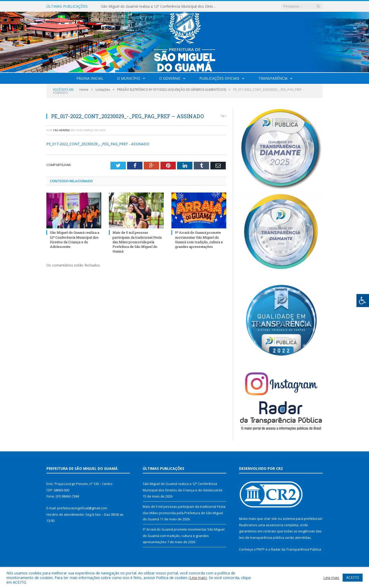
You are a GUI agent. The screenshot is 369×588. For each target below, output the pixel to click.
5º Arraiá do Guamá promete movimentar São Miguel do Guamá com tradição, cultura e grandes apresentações (199, 240)
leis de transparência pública (262, 538)
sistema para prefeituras (302, 519)
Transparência (273, 78)
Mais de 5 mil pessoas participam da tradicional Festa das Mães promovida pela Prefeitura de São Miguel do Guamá (137, 242)
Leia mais (198, 577)
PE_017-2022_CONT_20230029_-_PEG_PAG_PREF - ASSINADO (98, 144)
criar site (270, 519)
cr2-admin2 (61, 130)
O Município (129, 78)
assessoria (274, 525)
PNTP (261, 549)
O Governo (170, 78)
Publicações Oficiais (219, 78)
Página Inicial (90, 78)
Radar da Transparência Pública (296, 549)
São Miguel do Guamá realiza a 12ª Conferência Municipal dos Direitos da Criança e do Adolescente (160, 6)
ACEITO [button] (353, 577)
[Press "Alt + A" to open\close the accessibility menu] (363, 301)
